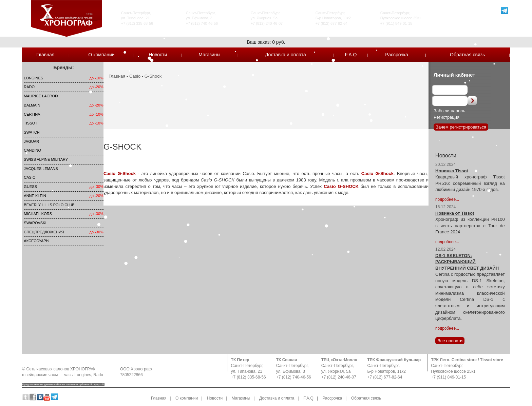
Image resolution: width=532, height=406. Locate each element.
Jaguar (31, 141)
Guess (30, 187)
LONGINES (33, 78)
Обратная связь (467, 55)
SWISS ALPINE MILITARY (46, 159)
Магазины (209, 55)
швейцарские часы (40, 375)
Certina (32, 114)
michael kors (38, 214)
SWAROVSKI (35, 223)
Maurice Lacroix (41, 96)
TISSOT (31, 123)
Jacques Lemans (41, 169)
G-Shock (153, 76)
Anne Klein (35, 196)
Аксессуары (36, 241)
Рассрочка (396, 55)
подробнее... (447, 199)
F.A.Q (351, 55)
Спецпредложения (44, 232)
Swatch (32, 132)
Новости (158, 55)
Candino (32, 150)
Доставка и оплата (286, 55)
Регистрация (446, 117)
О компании (101, 55)
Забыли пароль (449, 111)
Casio (30, 177)
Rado (29, 87)
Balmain (32, 105)
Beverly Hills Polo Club (49, 205)
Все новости (450, 341)
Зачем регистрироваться (461, 127)
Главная (45, 55)
